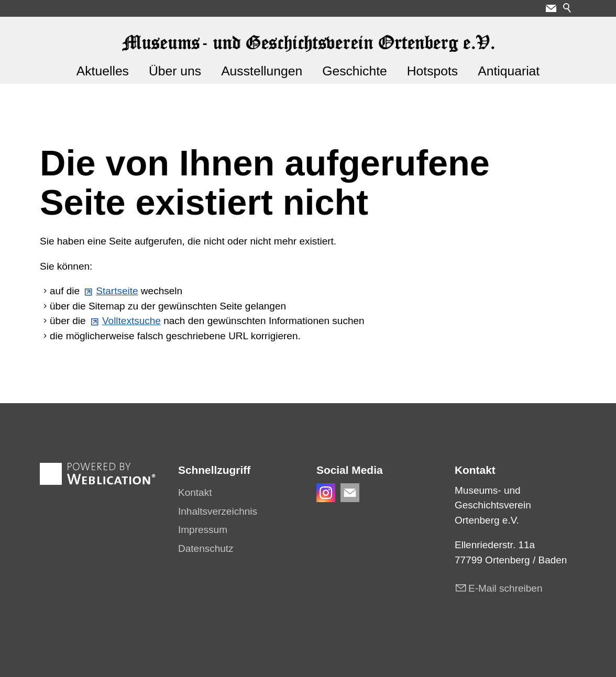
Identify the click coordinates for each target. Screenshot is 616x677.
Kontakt (195, 492)
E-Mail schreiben (505, 588)
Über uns (175, 71)
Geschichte (355, 71)
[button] (551, 8)
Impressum (203, 530)
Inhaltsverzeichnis (218, 511)
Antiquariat (509, 71)
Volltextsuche (131, 321)
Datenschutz (206, 548)
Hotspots (432, 71)
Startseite (117, 291)
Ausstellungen (262, 71)
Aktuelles (103, 71)
